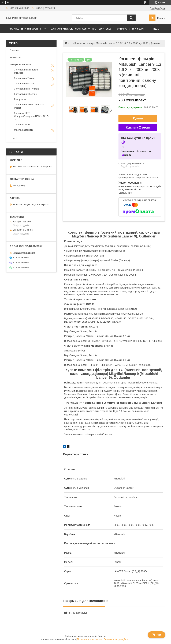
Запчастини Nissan (130, 29)
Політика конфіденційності (117, 639)
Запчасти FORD (23, 125)
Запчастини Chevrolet (26, 94)
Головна (14, 50)
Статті (13, 138)
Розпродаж (20, 99)
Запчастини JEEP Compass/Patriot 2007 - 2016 (81, 29)
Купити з (138, 128)
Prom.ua (102, 636)
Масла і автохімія (24, 130)
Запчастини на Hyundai (27, 89)
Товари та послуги (20, 65)
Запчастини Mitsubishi (25, 29)
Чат (157, 635)
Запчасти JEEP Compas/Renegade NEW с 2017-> (31, 116)
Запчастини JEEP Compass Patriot (29, 106)
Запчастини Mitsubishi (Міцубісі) (26, 71)
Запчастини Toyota (24, 78)
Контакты (15, 57)
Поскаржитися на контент (90, 639)
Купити (138, 118)
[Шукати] (131, 18)
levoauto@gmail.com (24, 253)
